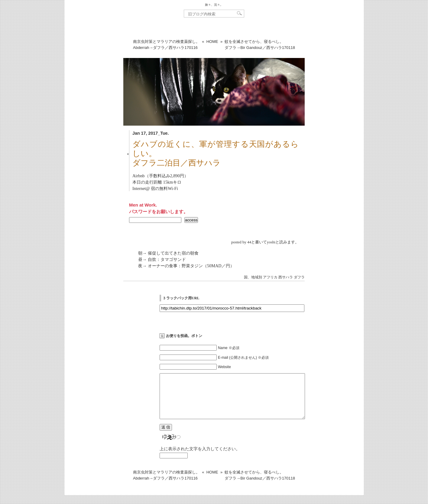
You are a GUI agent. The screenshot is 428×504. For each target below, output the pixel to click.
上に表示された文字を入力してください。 (200, 458)
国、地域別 (253, 277)
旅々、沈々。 (214, 5)
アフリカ (270, 277)
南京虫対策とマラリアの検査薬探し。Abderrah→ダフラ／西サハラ (166, 45)
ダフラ (299, 277)
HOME (212, 42)
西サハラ (286, 277)
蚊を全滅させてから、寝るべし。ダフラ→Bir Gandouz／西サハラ (260, 45)
